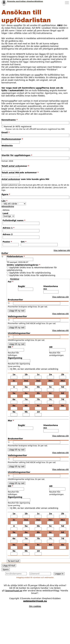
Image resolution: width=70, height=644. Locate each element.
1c (38, 374)
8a (14, 406)
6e (14, 399)
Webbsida (7, 146)
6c (50, 393)
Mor (11, 421)
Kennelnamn (10, 120)
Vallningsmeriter (17, 316)
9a (14, 412)
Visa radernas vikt (62, 250)
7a (26, 399)
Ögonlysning (15, 358)
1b (26, 374)
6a (26, 393)
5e (14, 393)
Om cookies (35, 606)
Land (5, 213)
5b (38, 387)
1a (14, 374)
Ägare (6, 194)
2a (50, 374)
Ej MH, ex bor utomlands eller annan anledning (34, 369)
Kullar (5, 253)
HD (10, 347)
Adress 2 (8, 234)
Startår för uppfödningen (17, 155)
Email (5, 132)
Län (4, 201)
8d (50, 406)
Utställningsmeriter (19, 333)
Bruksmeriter (15, 300)
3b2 (63, 381)
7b (38, 399)
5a (26, 387)
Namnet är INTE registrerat (18, 127)
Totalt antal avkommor (15, 166)
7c (50, 399)
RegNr (22, 286)
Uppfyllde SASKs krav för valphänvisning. (30, 273)
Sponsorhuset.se (14, 591)
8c (38, 406)
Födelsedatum (16, 256)
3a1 (26, 381)
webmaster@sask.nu (35, 601)
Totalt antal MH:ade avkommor (20, 173)
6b (38, 393)
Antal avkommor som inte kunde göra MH (25, 179)
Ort (24, 242)
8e (63, 406)
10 (38, 412)
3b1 (50, 381)
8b (26, 406)
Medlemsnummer (12, 139)
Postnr (7, 242)
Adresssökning (8, 206)
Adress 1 (9, 228)
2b (63, 374)
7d (63, 399)
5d (63, 387)
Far (11, 282)
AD (51, 347)
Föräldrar (15, 279)
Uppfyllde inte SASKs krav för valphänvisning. (32, 275)
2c (14, 381)
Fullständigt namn (14, 220)
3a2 (38, 381)
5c (50, 387)
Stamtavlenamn (51, 288)
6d (63, 393)
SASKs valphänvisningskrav (23, 265)
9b (26, 412)
